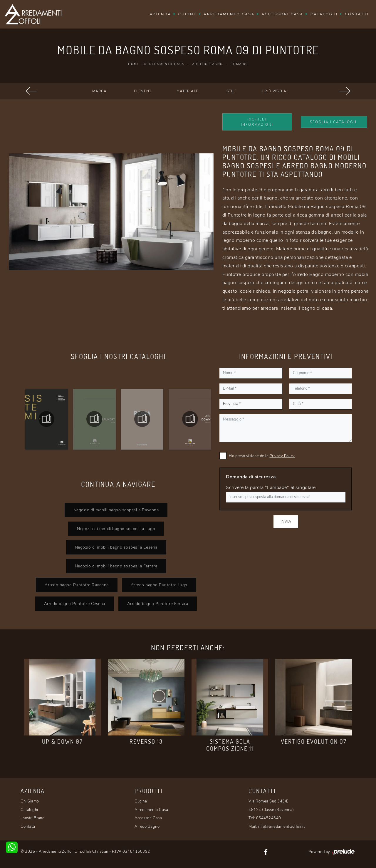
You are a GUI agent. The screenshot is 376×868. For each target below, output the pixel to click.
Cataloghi (324, 14)
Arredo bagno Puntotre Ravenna (77, 585)
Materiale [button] (187, 91)
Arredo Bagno (208, 64)
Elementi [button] (143, 91)
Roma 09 (239, 64)
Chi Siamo (30, 801)
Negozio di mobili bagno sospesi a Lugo (116, 529)
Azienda (161, 14)
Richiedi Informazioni (257, 122)
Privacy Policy (282, 456)
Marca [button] (99, 91)
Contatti (357, 14)
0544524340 (269, 818)
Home (134, 64)
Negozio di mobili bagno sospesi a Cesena (116, 547)
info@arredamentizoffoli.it (281, 827)
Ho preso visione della (262, 456)
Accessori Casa (283, 14)
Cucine (188, 14)
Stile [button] (232, 91)
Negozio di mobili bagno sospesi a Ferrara (116, 566)
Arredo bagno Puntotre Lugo (159, 585)
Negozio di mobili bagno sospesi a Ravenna (116, 510)
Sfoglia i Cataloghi (334, 122)
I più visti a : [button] (276, 91)
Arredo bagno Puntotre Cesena (75, 604)
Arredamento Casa (229, 14)
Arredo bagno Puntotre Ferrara (158, 604)
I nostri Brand (32, 818)
